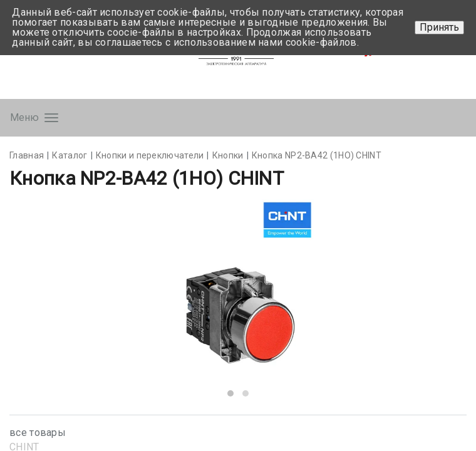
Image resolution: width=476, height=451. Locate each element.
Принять (439, 27)
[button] (230, 393)
